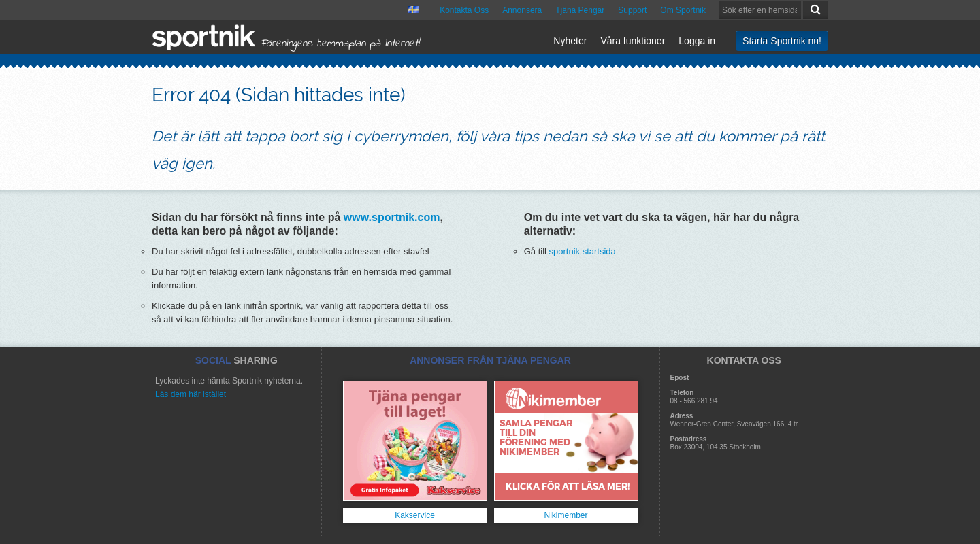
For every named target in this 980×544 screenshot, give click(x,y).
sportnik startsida (583, 251)
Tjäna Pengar (580, 10)
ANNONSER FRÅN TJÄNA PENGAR (490, 360)
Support (632, 10)
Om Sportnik (683, 10)
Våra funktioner (633, 41)
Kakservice (415, 515)
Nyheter (570, 41)
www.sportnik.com (392, 217)
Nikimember (566, 515)
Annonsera (522, 10)
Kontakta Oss (464, 10)
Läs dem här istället (191, 394)
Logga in (697, 41)
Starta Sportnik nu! (782, 41)
